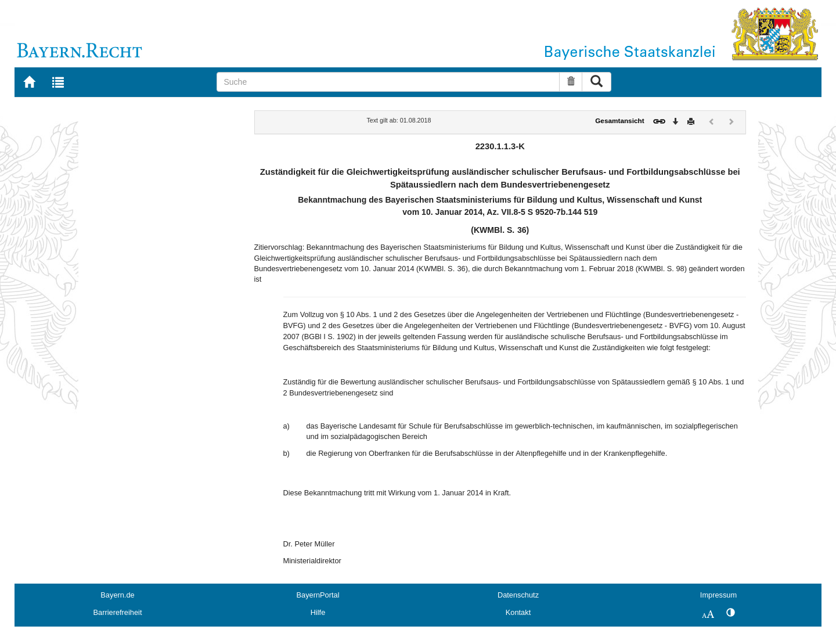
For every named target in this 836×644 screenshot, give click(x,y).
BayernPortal (318, 595)
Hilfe (318, 612)
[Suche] (388, 82)
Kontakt (518, 612)
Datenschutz (518, 595)
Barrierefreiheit (118, 612)
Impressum (718, 595)
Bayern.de (117, 595)
